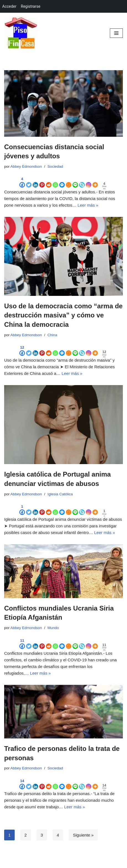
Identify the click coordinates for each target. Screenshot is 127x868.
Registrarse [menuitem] (31, 6)
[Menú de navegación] (116, 33)
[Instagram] (89, 182)
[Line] (75, 182)
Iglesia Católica (60, 494)
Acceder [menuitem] (9, 6)
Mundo (53, 628)
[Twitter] (29, 182)
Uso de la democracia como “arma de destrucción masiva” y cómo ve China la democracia (63, 315)
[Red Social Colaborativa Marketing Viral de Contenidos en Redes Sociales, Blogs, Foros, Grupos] (21, 33)
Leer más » (88, 205)
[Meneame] (69, 182)
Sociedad (55, 166)
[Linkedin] (35, 182)
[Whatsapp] (55, 182)
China (52, 335)
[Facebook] (22, 182)
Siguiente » (83, 835)
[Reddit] (49, 182)
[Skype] (82, 182)
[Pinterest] (42, 182)
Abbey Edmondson (26, 166)
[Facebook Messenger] (62, 182)
